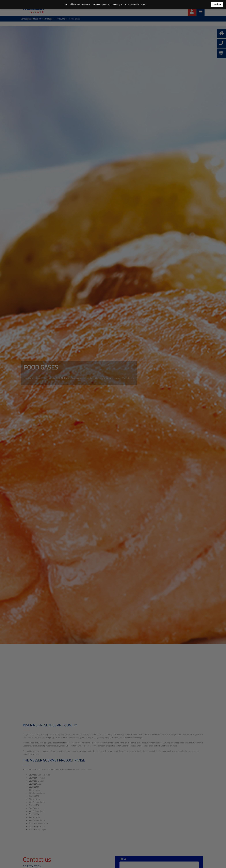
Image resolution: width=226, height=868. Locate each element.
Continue (217, 4)
